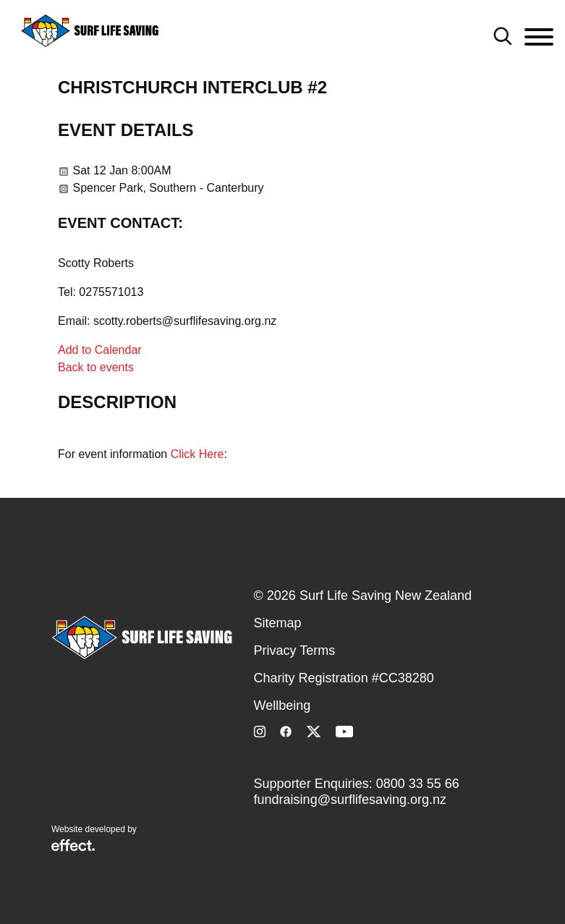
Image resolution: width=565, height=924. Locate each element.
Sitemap (278, 623)
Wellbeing (282, 705)
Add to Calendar (100, 350)
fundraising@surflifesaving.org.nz (350, 800)
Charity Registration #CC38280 (344, 678)
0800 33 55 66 (418, 784)
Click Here (197, 454)
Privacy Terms (295, 650)
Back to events (96, 367)
